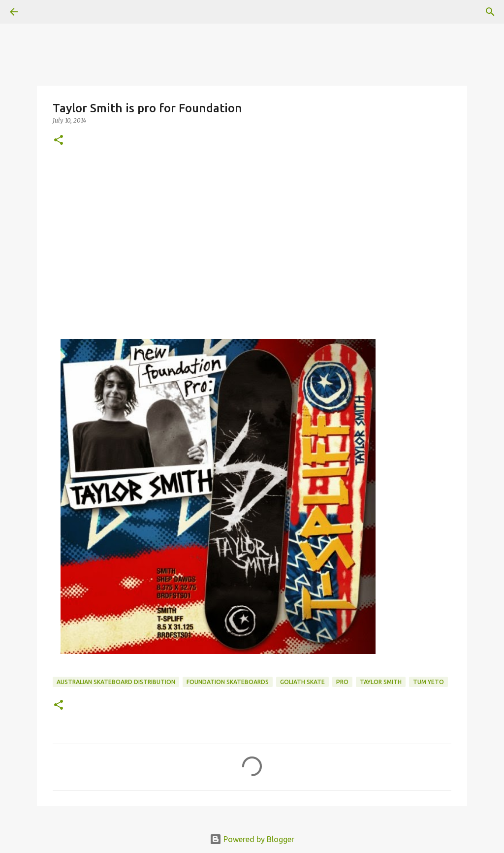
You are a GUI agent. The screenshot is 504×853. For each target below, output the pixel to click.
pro (342, 682)
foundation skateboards (228, 682)
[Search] (490, 12)
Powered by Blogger (252, 839)
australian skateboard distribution (116, 682)
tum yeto (428, 682)
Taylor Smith (381, 682)
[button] (59, 141)
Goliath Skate (302, 682)
